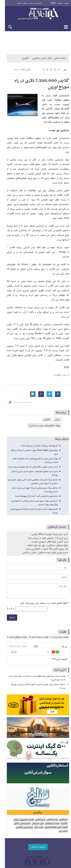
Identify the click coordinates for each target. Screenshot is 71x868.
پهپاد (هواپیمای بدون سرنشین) (24, 388)
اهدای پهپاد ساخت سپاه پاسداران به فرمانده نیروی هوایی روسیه (31, 464)
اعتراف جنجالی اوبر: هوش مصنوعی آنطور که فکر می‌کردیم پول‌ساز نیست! (35, 636)
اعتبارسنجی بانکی (30, 780)
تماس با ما (36, 3)
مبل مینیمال (46, 780)
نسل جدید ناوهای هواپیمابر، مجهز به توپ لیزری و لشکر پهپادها (31, 430)
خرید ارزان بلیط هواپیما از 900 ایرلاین (50, 486)
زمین (57, 388)
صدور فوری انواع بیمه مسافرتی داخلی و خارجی (45, 504)
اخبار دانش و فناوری (42, 59)
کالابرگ (9, 776)
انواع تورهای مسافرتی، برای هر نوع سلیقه (48, 497)
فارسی (66, 3)
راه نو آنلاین (52, 776)
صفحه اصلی (60, 59)
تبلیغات (23, 3)
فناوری (25, 59)
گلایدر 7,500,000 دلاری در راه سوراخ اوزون (36, 84)
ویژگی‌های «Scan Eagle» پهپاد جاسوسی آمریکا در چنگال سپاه (32, 413)
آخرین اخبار (60, 621)
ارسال (7, 569)
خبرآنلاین (35, 14)
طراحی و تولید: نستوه (37, 832)
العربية (60, 3)
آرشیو (17, 3)
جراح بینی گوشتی (24, 783)
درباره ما (29, 3)
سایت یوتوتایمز (60, 780)
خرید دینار (39, 783)
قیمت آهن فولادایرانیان (56, 783)
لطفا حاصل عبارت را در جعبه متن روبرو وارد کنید (45, 555)
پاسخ (9, 603)
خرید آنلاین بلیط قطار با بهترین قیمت (50, 493)
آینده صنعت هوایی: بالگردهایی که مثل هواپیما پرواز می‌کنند (33, 425)
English (53, 3)
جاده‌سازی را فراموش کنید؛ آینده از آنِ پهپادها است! (36, 451)
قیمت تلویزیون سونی (24, 776)
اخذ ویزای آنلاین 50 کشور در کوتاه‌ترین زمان (47, 500)
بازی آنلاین (40, 776)
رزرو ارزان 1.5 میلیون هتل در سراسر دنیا (48, 489)
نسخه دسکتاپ (35, 799)
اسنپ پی (10, 783)
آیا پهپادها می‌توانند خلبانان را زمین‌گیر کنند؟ (39, 408)
